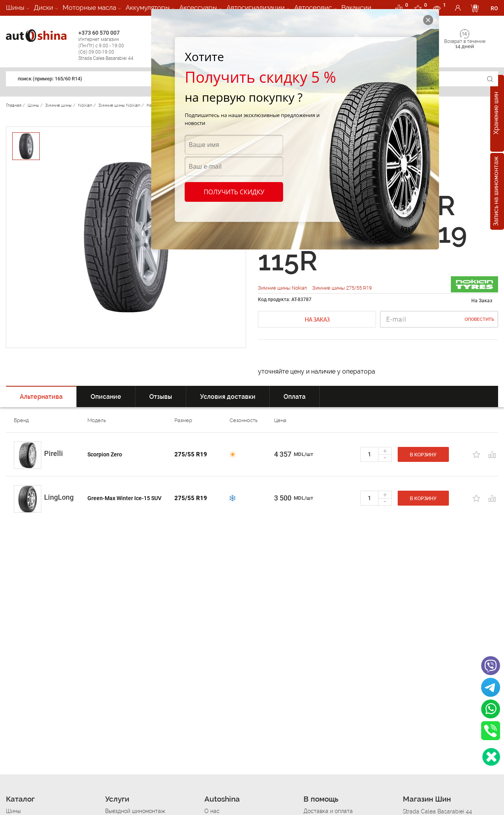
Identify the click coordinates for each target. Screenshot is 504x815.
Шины (15, 7)
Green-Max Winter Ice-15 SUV (124, 498)
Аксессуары (198, 7)
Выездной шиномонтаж (135, 811)
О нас (212, 811)
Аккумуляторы (148, 7)
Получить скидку (234, 192)
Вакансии (356, 7)
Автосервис (313, 7)
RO (494, 8)
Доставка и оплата (328, 811)
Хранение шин (496, 114)
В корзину (423, 455)
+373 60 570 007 (113, 46)
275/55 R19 (191, 454)
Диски (44, 7)
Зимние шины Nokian (283, 288)
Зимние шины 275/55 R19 (342, 288)
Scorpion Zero (105, 454)
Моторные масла (89, 7)
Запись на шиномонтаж (496, 192)
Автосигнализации (256, 7)
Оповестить (479, 319)
